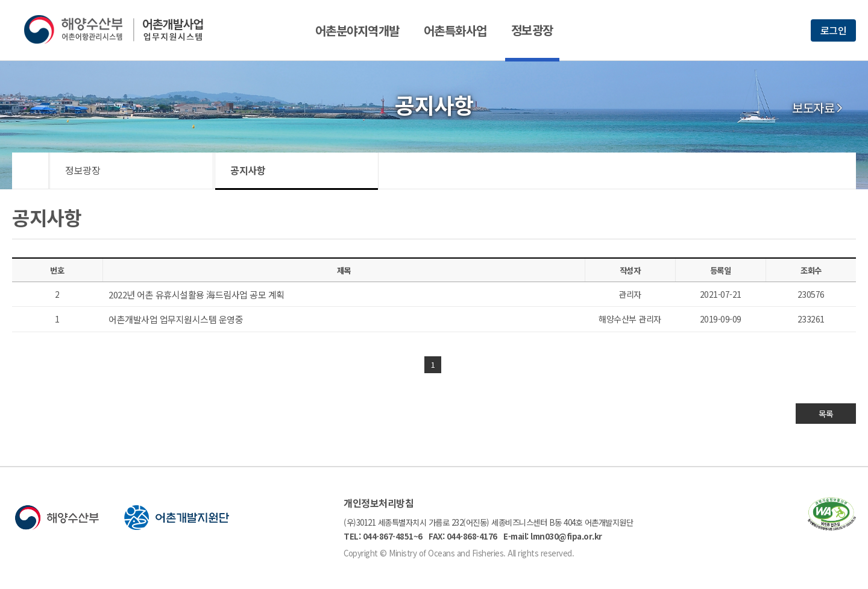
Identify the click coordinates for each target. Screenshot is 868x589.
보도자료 (813, 108)
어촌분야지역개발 (357, 30)
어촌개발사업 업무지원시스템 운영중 (176, 319)
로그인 (834, 30)
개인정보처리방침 (379, 503)
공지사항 (248, 170)
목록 (826, 414)
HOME (30, 171)
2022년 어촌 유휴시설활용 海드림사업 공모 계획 (197, 294)
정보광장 (532, 30)
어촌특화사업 (455, 30)
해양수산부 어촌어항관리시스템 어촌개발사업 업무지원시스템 (122, 30)
